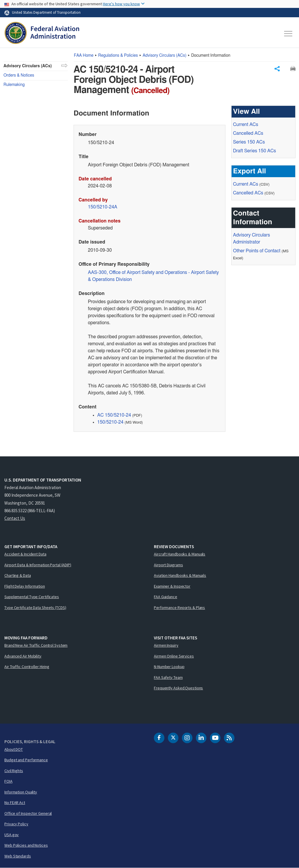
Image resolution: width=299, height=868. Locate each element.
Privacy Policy (16, 824)
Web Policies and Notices (26, 845)
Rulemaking (14, 85)
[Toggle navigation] (288, 34)
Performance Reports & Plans (179, 608)
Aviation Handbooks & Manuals (180, 575)
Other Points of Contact (257, 251)
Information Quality (21, 792)
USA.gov (12, 835)
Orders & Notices (19, 75)
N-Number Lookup (169, 667)
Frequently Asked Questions (178, 688)
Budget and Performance (26, 760)
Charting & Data (18, 575)
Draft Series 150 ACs (254, 151)
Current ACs (246, 125)
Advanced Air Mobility (23, 656)
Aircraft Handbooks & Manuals (180, 554)
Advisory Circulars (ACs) (28, 66)
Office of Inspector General (28, 813)
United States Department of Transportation (46, 12)
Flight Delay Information (25, 586)
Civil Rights (14, 771)
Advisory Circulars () (165, 56)
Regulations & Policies (118, 56)
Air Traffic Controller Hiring (27, 667)
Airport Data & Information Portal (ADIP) (38, 565)
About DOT (14, 749)
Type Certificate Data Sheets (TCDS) (35, 608)
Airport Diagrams (168, 565)
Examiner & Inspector (172, 586)
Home (84, 56)
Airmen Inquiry (166, 645)
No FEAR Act (15, 803)
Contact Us (15, 518)
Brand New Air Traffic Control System (36, 645)
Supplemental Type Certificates (32, 597)
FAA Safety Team (168, 677)
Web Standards (18, 856)
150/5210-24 (110, 422)
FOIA (8, 781)
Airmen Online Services (174, 656)
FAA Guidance (166, 597)
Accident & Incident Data (25, 554)
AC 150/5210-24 (114, 415)
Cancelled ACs (248, 133)
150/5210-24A (103, 207)
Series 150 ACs (249, 142)
